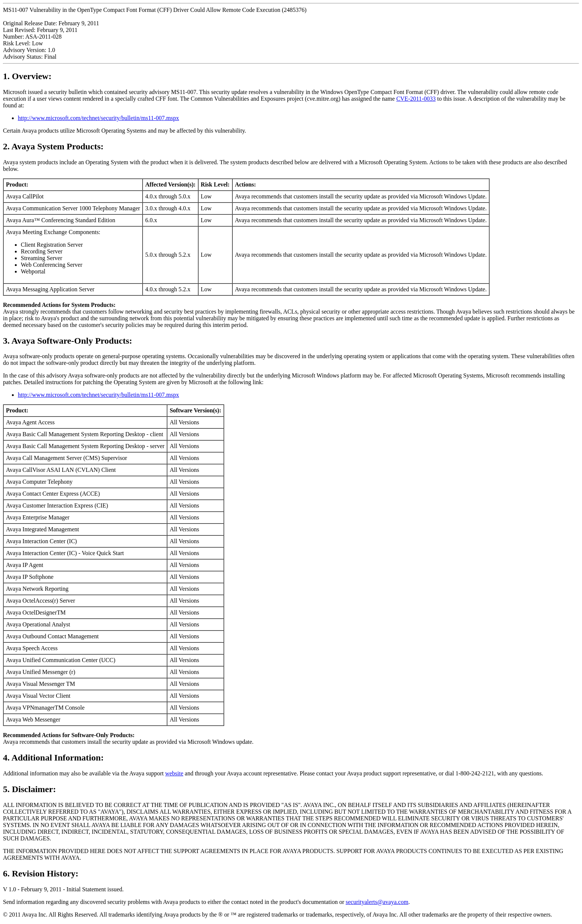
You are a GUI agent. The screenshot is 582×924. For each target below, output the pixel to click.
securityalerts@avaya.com (377, 902)
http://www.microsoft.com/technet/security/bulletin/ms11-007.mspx (98, 118)
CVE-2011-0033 (416, 99)
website (174, 773)
